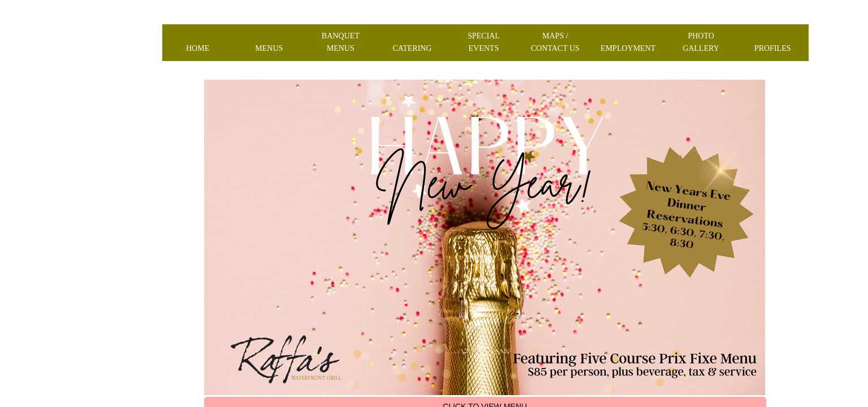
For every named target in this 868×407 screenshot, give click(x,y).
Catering (412, 48)
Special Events (484, 42)
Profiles (773, 48)
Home (198, 48)
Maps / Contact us (555, 42)
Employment (628, 48)
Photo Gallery (701, 42)
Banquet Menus (341, 42)
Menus (269, 48)
